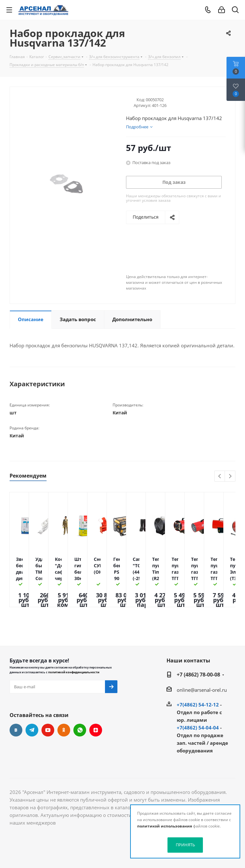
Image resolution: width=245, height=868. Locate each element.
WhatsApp (80, 730)
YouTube (48, 730)
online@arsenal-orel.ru (202, 690)
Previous (220, 476)
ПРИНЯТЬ (185, 845)
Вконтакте (16, 730)
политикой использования (165, 826)
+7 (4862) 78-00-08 (198, 675)
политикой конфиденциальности (74, 672)
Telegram (32, 730)
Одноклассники (64, 730)
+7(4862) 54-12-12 (198, 705)
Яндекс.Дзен (96, 730)
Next (230, 476)
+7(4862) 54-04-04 (198, 728)
